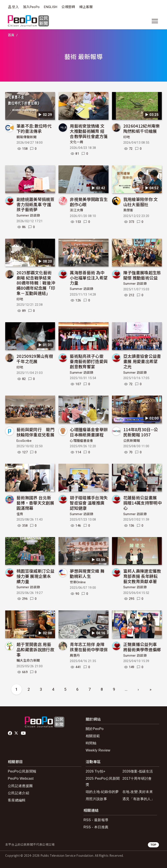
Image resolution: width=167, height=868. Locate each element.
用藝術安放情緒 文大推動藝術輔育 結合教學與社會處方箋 (89, 131)
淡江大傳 (76, 210)
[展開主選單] (155, 21)
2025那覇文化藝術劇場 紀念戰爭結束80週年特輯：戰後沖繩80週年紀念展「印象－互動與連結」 (36, 283)
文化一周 (76, 142)
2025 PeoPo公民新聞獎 (103, 781)
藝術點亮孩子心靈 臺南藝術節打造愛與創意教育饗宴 (89, 361)
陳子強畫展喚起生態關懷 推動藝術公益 (142, 275)
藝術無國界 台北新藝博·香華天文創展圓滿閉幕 (35, 503)
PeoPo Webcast (21, 778)
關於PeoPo (95, 729)
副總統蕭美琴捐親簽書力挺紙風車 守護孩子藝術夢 (35, 204)
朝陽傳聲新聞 (27, 137)
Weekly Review (98, 750)
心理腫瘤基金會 (81, 441)
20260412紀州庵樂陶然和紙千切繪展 (142, 128)
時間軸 (91, 743)
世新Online (78, 582)
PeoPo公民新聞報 (22, 771)
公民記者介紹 (18, 793)
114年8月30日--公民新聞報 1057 (141, 432)
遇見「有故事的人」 (138, 799)
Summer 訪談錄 (28, 215)
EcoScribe (24, 441)
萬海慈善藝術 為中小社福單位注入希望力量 (89, 278)
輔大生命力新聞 (28, 661)
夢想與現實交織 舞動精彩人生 (87, 573)
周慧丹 (75, 656)
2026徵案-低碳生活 (138, 771)
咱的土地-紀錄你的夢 (102, 792)
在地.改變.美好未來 (138, 792)
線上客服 (86, 7)
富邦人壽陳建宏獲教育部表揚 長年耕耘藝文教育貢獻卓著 (142, 576)
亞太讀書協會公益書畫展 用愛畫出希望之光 (142, 361)
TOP (153, 845)
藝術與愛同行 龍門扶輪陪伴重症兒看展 (35, 432)
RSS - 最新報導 (96, 820)
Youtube (24, 733)
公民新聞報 (132, 441)
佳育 (20, 514)
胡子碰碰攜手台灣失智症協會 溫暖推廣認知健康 (89, 503)
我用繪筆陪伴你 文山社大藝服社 (141, 202)
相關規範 (93, 736)
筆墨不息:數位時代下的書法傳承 (34, 128)
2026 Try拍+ (96, 771)
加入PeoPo (31, 7)
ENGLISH (51, 7)
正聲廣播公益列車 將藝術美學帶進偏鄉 (142, 647)
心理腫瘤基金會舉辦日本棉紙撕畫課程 (89, 432)
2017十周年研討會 (137, 778)
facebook (10, 733)
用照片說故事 (96, 799)
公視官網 (68, 7)
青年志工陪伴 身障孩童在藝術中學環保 (89, 647)
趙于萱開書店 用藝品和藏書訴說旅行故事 (35, 649)
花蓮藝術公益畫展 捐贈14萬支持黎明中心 (143, 503)
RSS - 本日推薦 (96, 827)
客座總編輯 (17, 800)
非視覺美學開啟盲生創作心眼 (89, 202)
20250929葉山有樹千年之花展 (35, 359)
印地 (127, 137)
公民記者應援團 (20, 786)
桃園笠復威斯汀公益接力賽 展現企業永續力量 (35, 576)
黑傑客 (128, 210)
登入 (15, 7)
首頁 (11, 35)
